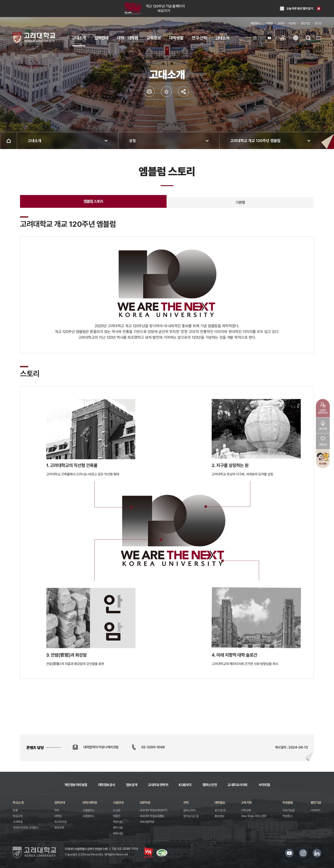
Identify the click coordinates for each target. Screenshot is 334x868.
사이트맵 (264, 785)
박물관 (117, 816)
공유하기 (183, 92)
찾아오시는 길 (191, 816)
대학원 (58, 816)
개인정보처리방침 (76, 785)
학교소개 (18, 803)
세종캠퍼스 (256, 23)
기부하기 (315, 810)
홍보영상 (219, 816)
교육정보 (154, 38)
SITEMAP (319, 38)
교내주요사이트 (238, 785)
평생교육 (59, 828)
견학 (186, 803)
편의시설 (118, 828)
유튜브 (289, 853)
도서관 (117, 810)
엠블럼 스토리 (93, 201)
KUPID (293, 23)
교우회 (281, 23)
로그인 (318, 23)
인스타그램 (303, 853)
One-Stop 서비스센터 (254, 816)
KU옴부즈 (185, 785)
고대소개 (79, 38)
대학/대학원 (90, 803)
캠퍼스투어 (189, 810)
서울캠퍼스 (89, 810)
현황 (15, 810)
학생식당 (118, 822)
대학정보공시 (107, 785)
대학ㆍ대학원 (127, 38)
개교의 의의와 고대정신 (26, 828)
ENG (296, 38)
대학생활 (176, 38)
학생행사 (287, 816)
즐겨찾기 (166, 92)
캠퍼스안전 (210, 785)
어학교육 (246, 810)
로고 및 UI (220, 810)
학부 (57, 810)
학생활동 (288, 803)
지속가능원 (289, 810)
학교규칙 (18, 816)
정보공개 (132, 785)
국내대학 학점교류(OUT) (153, 810)
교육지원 (246, 803)
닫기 (319, 9)
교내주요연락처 (158, 785)
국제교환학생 (147, 822)
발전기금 (305, 23)
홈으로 (9, 141)
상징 (132, 141)
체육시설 (118, 833)
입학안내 (101, 38)
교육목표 (18, 822)
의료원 (269, 23)
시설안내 (118, 803)
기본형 (240, 202)
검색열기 (308, 38)
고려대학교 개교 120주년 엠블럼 (255, 141)
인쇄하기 (149, 92)
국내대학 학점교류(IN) (152, 816)
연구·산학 (199, 38)
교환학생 (145, 803)
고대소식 (222, 38)
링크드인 (317, 853)
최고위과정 (60, 822)
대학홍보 (220, 803)
